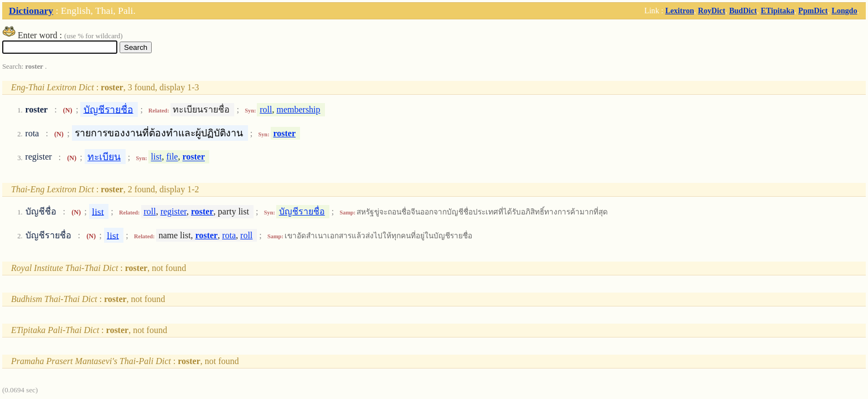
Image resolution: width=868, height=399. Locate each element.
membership (298, 109)
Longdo (844, 11)
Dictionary (31, 11)
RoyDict (712, 11)
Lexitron (680, 11)
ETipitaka (777, 11)
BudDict (743, 11)
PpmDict (813, 11)
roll (266, 109)
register (174, 211)
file (172, 157)
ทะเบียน (104, 157)
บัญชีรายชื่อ (108, 109)
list (157, 157)
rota (229, 235)
